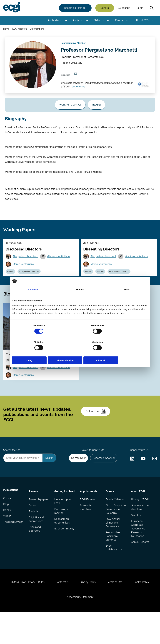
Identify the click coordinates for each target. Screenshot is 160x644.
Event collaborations (114, 573)
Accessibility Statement (80, 627)
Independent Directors (31, 284)
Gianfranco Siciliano (60, 268)
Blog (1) (97, 111)
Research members (86, 532)
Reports (34, 530)
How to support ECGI (64, 525)
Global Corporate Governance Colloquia (115, 534)
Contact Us (61, 611)
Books (7, 536)
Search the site (12, 473)
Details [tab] (80, 298)
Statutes (136, 540)
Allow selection (80, 352)
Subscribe (124, 8)
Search (151, 8)
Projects (77, 21)
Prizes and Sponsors (35, 554)
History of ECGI (140, 524)
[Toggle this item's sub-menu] (66, 21)
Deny (34, 352)
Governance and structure (140, 532)
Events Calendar (115, 524)
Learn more (80, 91)
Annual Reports (140, 567)
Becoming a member (61, 535)
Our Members (37, 29)
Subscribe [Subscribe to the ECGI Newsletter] (97, 432)
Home (7, 29)
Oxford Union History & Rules (25, 611)
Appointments (89, 515)
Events (119, 21)
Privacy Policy (88, 611)
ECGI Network (20, 29)
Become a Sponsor (103, 481)
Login (139, 8)
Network (98, 21)
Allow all (126, 352)
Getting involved (65, 515)
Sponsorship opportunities (62, 545)
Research (35, 515)
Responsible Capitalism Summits (112, 561)
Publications (54, 21)
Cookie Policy (144, 611)
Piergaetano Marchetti (26, 268)
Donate (104, 8)
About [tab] (127, 298)
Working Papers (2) (69, 111)
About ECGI (142, 21)
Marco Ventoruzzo (24, 276)
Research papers (39, 524)
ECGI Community (64, 554)
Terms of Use (116, 611)
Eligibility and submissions (37, 544)
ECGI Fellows (87, 524)
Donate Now (77, 481)
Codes (7, 524)
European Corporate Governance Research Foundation (138, 554)
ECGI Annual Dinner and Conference (113, 547)
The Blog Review (13, 549)
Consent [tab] (33, 298)
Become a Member (75, 8)
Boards (11, 284)
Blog (6, 530)
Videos (8, 542)
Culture (102, 284)
